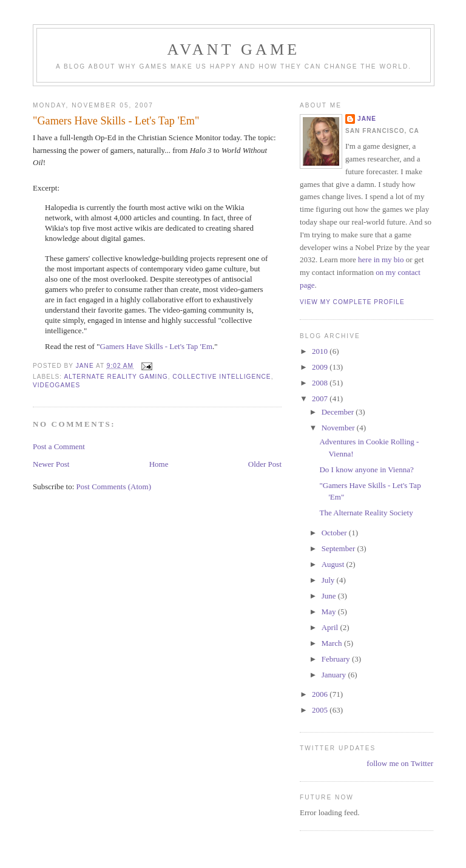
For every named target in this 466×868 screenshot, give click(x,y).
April (331, 627)
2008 (321, 383)
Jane (367, 119)
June (330, 596)
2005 (321, 710)
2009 (321, 367)
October (335, 533)
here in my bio (381, 259)
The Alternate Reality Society (366, 513)
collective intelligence (221, 377)
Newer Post (51, 464)
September (339, 548)
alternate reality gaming (116, 377)
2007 (321, 398)
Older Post (265, 464)
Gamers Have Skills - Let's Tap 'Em (157, 346)
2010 (321, 351)
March (333, 643)
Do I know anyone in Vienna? (366, 470)
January (335, 675)
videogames (56, 385)
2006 (321, 694)
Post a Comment (59, 446)
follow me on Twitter (400, 763)
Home (159, 464)
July (329, 580)
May (330, 612)
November (339, 428)
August (334, 564)
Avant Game (234, 49)
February (337, 659)
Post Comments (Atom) (114, 487)
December (339, 412)
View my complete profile (352, 302)
